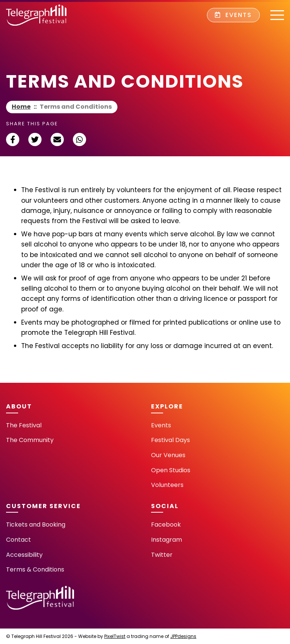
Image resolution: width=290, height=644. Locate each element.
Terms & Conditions (35, 569)
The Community (30, 440)
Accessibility (24, 555)
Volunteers (167, 485)
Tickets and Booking (36, 525)
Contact (19, 540)
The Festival (24, 425)
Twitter (162, 555)
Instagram (167, 540)
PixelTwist (115, 636)
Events (233, 15)
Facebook (166, 525)
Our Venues (168, 455)
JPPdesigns (183, 636)
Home (21, 107)
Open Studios (171, 470)
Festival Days (170, 440)
